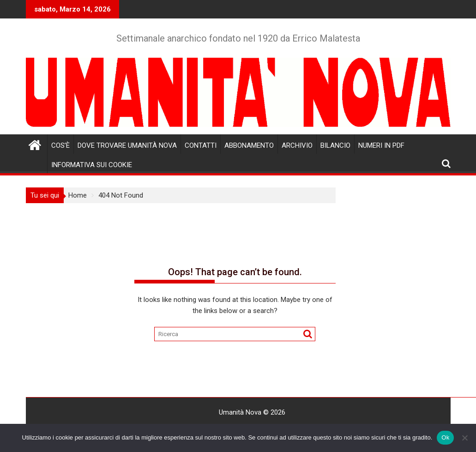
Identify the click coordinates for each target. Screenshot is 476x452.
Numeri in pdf (381, 145)
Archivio (297, 145)
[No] (464, 438)
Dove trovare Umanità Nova (127, 145)
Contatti (201, 145)
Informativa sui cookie (92, 165)
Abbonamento (249, 145)
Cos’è (60, 145)
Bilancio (335, 145)
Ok (445, 437)
